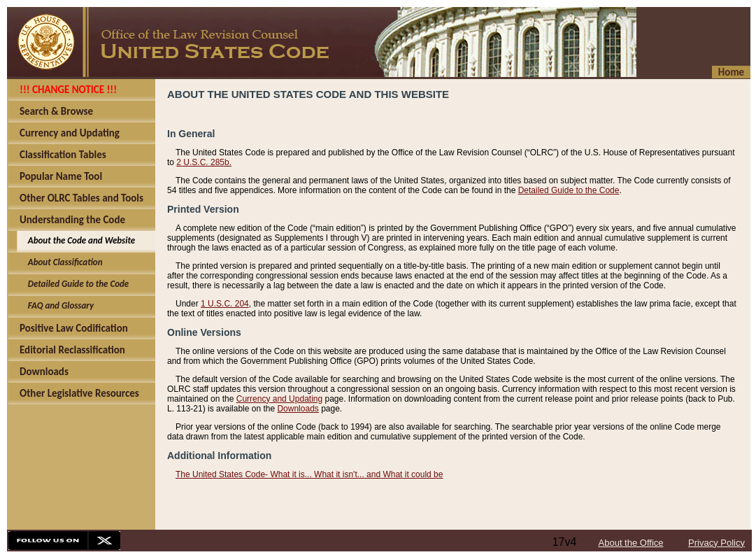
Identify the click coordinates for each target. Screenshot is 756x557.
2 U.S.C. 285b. (204, 162)
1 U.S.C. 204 (225, 304)
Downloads (298, 409)
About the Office (631, 543)
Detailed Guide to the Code (569, 190)
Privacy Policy (716, 543)
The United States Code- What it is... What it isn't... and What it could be (309, 474)
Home (731, 72)
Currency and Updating (279, 399)
